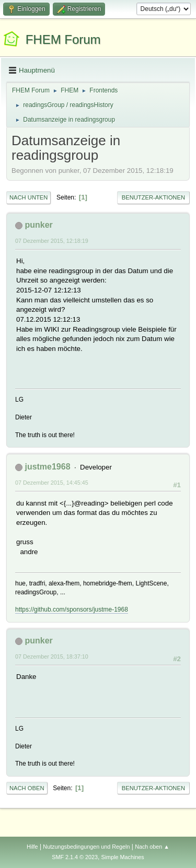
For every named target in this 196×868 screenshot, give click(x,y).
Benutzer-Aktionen (153, 197)
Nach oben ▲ (152, 847)
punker (38, 225)
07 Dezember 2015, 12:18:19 (52, 241)
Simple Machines (123, 857)
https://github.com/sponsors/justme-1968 (72, 609)
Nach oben (27, 788)
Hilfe (32, 847)
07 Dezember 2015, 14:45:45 (52, 483)
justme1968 (47, 467)
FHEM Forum (63, 39)
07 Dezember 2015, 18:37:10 (52, 656)
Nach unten (28, 197)
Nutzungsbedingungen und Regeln (86, 847)
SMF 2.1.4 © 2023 (75, 857)
